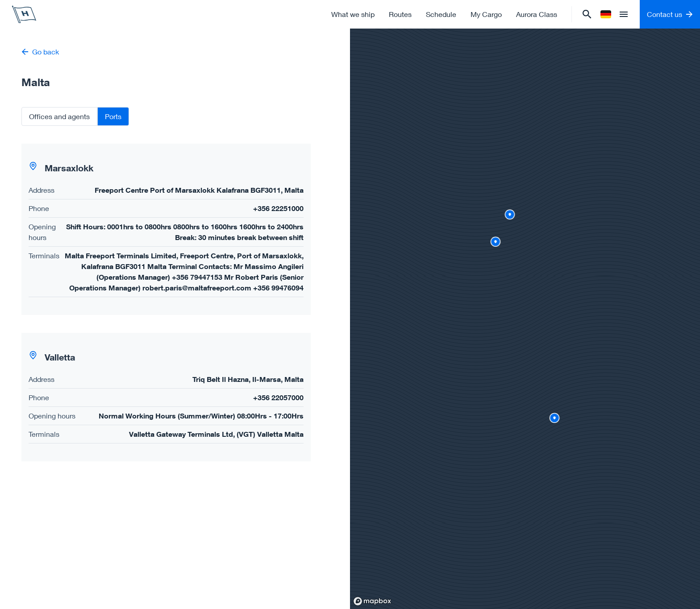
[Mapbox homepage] (372, 601)
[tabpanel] (175, 302)
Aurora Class (537, 14)
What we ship (353, 14)
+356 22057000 (278, 397)
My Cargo (486, 14)
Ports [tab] (113, 116)
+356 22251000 (278, 208)
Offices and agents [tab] (59, 116)
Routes (400, 14)
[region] (525, 319)
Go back (40, 52)
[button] (166, 229)
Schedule (441, 14)
